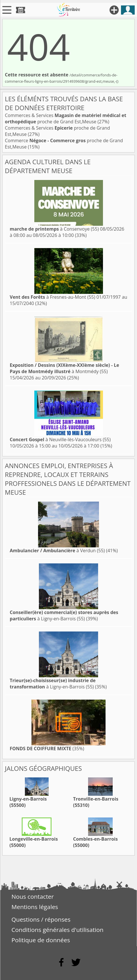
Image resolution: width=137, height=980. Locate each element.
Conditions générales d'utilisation (57, 930)
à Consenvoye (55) (54, 229)
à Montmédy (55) (64, 368)
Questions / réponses (41, 919)
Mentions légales (35, 907)
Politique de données (41, 940)
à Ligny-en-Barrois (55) (64, 615)
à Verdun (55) (57, 551)
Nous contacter (33, 896)
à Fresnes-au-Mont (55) (52, 297)
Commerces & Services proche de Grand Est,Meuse (65, 118)
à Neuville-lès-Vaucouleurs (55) (60, 439)
